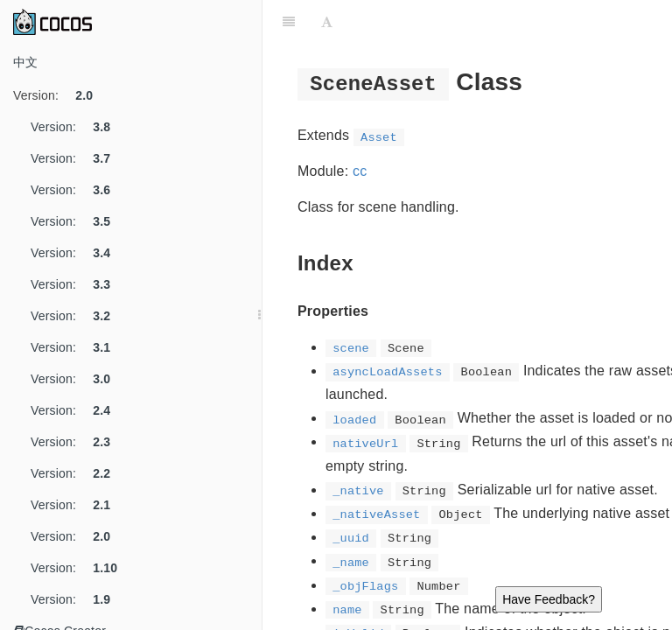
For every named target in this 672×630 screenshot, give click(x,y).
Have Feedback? (549, 599)
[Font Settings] (327, 22)
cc (360, 171)
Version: (59, 95)
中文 (25, 62)
